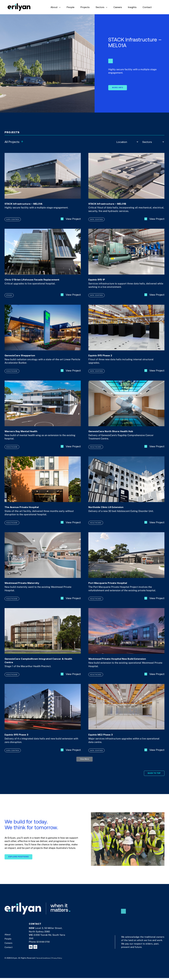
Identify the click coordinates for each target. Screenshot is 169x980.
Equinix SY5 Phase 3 (20, 739)
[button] (85, 764)
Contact (9, 949)
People (8, 941)
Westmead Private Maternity (26, 587)
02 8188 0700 (44, 944)
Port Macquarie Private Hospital (112, 587)
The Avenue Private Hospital (26, 511)
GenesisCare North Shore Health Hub (116, 435)
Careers (9, 945)
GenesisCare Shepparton (24, 359)
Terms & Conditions (44, 960)
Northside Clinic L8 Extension (110, 511)
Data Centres (13, 223)
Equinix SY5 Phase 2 (104, 359)
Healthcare (13, 375)
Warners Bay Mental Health (25, 435)
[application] (79, 7)
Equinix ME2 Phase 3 (104, 739)
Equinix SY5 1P (99, 283)
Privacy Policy (60, 960)
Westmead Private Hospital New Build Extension (125, 663)
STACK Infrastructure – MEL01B (112, 207)
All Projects (14, 142)
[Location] (127, 142)
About (8, 937)
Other (9, 299)
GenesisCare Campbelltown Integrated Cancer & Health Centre (42, 665)
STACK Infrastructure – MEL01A (28, 207)
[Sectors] (153, 142)
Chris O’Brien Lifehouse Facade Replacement (39, 283)
